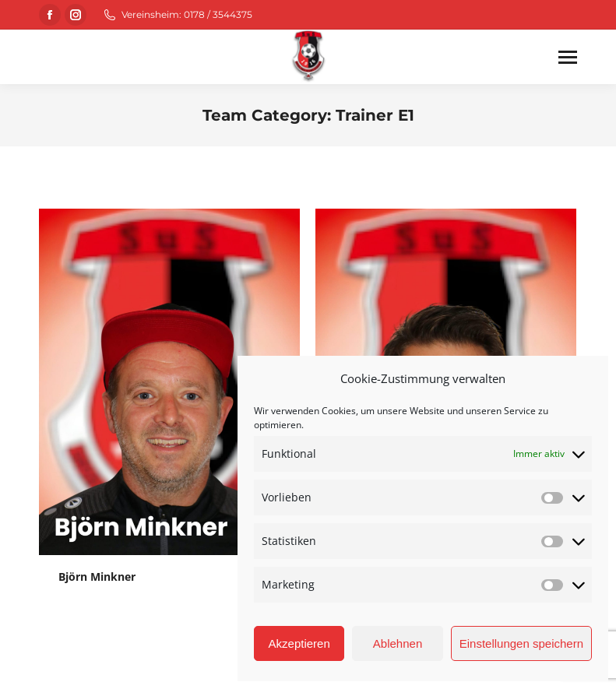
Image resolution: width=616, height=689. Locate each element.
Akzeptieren (299, 643)
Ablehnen (398, 643)
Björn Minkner (97, 577)
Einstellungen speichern (521, 643)
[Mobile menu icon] (568, 57)
